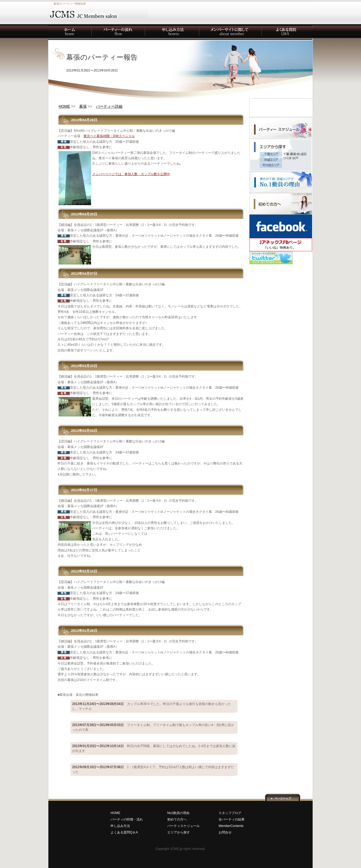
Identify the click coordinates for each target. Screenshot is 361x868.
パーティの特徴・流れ (127, 819)
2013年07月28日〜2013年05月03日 (153, 727)
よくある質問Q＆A (124, 832)
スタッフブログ (230, 813)
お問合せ (225, 832)
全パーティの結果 (232, 819)
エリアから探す (179, 832)
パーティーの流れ (119, 32)
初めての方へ (177, 819)
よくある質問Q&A (287, 32)
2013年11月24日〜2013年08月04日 (152, 706)
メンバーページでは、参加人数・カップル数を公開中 (131, 174)
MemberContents (231, 826)
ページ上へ (283, 797)
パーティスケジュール (183, 826)
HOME (115, 813)
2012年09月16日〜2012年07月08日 (153, 769)
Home (70, 32)
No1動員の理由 (178, 813)
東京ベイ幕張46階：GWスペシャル (109, 136)
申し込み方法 (172, 32)
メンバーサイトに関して (230, 32)
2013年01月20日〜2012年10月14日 (154, 748)
